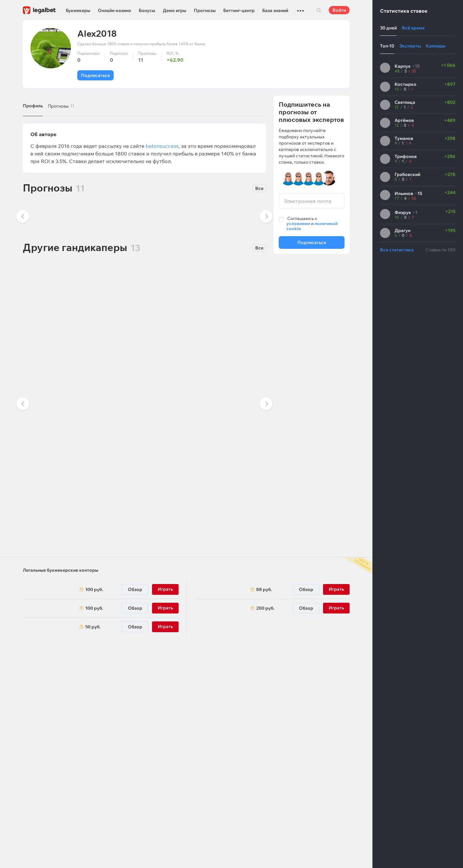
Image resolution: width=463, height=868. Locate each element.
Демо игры (174, 10)
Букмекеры (78, 10)
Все (259, 188)
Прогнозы (205, 10)
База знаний (275, 10)
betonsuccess (162, 146)
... (301, 8)
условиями (298, 223)
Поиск (319, 10)
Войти (339, 10)
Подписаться (95, 75)
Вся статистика (397, 250)
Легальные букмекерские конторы (60, 570)
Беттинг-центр (239, 10)
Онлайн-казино (114, 10)
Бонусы (147, 10)
